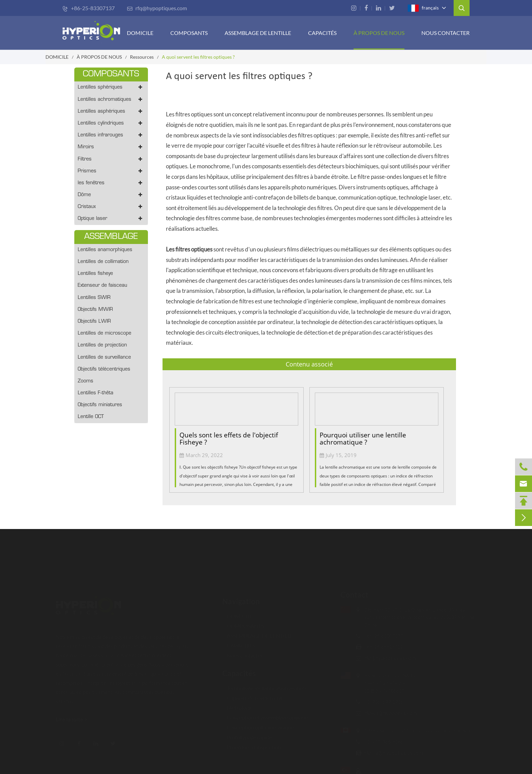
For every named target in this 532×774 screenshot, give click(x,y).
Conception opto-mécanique (258, 724)
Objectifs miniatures (100, 405)
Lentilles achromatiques (111, 100)
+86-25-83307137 (89, 8)
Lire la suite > (75, 719)
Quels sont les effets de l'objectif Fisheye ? (229, 439)
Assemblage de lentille (258, 33)
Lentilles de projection (102, 345)
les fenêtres (111, 183)
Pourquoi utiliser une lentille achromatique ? (363, 439)
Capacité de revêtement (252, 694)
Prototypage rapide (247, 734)
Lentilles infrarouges (111, 135)
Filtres (111, 159)
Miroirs (111, 147)
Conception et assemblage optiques (266, 714)
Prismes (111, 171)
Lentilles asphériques (111, 111)
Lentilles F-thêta (96, 393)
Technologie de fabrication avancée (265, 685)
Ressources (142, 57)
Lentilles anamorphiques (105, 250)
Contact (351, 595)
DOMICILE (140, 33)
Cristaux (111, 207)
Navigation (241, 598)
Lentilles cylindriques (111, 123)
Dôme (111, 195)
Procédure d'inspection (252, 744)
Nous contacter (445, 33)
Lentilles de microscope (104, 333)
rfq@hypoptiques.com (157, 8)
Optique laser (111, 219)
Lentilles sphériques (111, 87)
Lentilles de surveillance (104, 357)
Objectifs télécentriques (104, 369)
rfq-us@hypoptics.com (387, 713)
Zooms (85, 381)
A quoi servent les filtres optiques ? (198, 57)
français (423, 8)
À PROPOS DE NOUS (379, 33)
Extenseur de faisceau (102, 286)
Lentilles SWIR (94, 298)
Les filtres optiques (189, 249)
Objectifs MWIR (95, 310)
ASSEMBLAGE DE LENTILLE (258, 632)
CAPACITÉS (322, 33)
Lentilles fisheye (95, 274)
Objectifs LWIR (94, 322)
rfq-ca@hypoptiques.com (390, 752)
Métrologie (237, 704)
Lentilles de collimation (103, 262)
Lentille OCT (91, 417)
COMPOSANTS (189, 33)
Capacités (239, 670)
